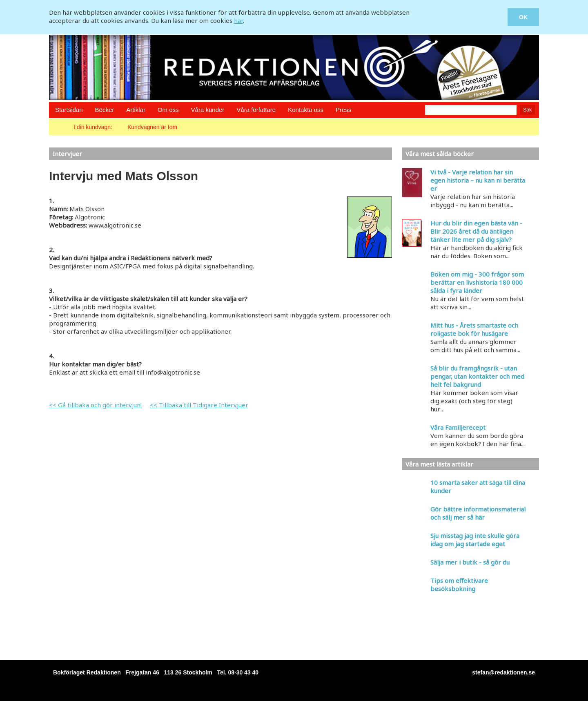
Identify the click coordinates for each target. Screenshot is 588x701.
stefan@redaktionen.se (503, 672)
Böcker (105, 110)
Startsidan (69, 110)
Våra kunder (208, 110)
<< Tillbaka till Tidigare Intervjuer (199, 405)
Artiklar (136, 110)
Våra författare (256, 110)
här (238, 20)
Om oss (168, 110)
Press (343, 110)
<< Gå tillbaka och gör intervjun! (95, 405)
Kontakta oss (306, 110)
